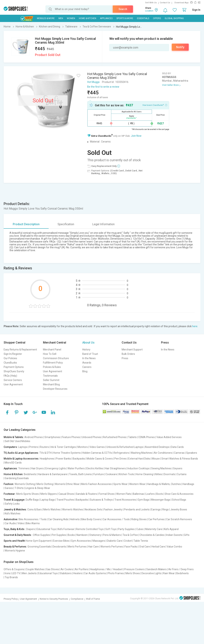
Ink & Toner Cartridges (63, 447)
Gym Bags (144, 500)
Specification (66, 224)
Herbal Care (158, 547)
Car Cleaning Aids (58, 519)
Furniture (99, 474)
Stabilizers (65, 573)
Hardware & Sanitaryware (53, 474)
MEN (61, 18)
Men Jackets (29, 573)
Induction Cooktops (139, 468)
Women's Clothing (25, 484)
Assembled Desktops (157, 447)
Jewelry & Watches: (15, 509)
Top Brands (11, 577)
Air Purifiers (82, 569)
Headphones (47, 459)
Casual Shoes (66, 494)
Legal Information (103, 224)
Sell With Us (151, 3)
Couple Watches (35, 569)
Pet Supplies (59, 535)
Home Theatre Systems (67, 453)
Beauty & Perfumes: (15, 547)
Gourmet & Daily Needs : (18, 535)
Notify (180, 47)
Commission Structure (56, 358)
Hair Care (93, 547)
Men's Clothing (45, 484)
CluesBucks (10, 363)
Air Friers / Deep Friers (181, 569)
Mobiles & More (46, 18)
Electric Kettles (95, 468)
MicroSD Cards (13, 463)
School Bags (179, 500)
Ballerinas (138, 494)
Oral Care (145, 547)
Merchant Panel (52, 350)
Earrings (156, 509)
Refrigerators (121, 453)
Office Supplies (42, 535)
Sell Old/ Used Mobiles (17, 441)
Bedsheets (30, 474)
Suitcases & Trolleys (101, 500)
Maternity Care (154, 529)
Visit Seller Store (170, 85)
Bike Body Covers (91, 519)
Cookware (111, 474)
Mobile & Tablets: (14, 437)
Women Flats (124, 494)
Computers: (11, 447)
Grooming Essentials (39, 547)
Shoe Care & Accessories (179, 494)
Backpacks (79, 459)
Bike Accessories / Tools (33, 519)
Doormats (169, 474)
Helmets (75, 519)
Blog (85, 371)
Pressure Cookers (134, 569)
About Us (88, 343)
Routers (44, 447)
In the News (89, 358)
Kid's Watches (13, 513)
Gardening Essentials (17, 478)
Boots (160, 494)
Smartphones (52, 437)
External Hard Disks (139, 459)
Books (71, 535)
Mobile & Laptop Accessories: (21, 459)
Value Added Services (169, 437)
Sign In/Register (13, 354)
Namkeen (82, 535)
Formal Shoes (107, 494)
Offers (157, 18)
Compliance (77, 599)
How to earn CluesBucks (155, 105)
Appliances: (11, 468)
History (86, 350)
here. (195, 326)
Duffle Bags (32, 500)
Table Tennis (141, 541)
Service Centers (13, 380)
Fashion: (9, 484)
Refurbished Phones (115, 437)
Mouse (156, 459)
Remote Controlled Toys (90, 529)
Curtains (182, 474)
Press (125, 358)
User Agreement (13, 384)
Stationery (95, 535)
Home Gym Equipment (38, 541)
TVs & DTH (45, 453)
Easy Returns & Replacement (20, 350)
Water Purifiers (76, 468)
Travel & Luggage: (14, 500)
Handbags (188, 484)
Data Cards (177, 447)
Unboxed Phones (92, 437)
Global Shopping (174, 18)
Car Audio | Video (14, 523)
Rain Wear (169, 573)
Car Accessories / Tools (116, 519)
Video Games (97, 447)
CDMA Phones (147, 437)
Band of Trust (90, 354)
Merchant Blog (51, 384)
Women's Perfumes (112, 547)
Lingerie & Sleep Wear (38, 488)
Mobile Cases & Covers (100, 459)
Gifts (187, 535)
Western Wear (137, 484)
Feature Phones (71, 437)
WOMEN (71, 18)
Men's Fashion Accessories (96, 484)
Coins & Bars (35, 509)
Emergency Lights (56, 468)
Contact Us (165, 3)
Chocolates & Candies (152, 535)
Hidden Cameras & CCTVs (97, 453)
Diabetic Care (115, 541)
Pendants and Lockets (137, 509)
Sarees (9, 488)
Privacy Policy (11, 599)
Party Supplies (126, 529)
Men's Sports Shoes (28, 494)
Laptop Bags (48, 500)
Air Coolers (67, 569)
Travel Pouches (65, 500)
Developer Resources (55, 389)
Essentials (143, 18)
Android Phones (34, 437)
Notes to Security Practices (54, 599)
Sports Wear (120, 484)
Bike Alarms (33, 523)
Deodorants (59, 547)
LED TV (16, 573)
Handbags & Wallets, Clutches (164, 484)
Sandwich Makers (156, 569)
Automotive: (11, 519)
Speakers (192, 453)
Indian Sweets (174, 535)
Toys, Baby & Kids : (15, 529)
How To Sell (50, 354)
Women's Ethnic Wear (67, 484)
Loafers (150, 494)
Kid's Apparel (171, 529)
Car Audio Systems (95, 573)
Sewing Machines (161, 468)
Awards (87, 363)
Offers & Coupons (14, 569)
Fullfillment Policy (53, 363)
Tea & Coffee (130, 535)
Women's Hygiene (15, 551)
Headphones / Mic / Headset (106, 569)
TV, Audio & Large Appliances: (21, 453)
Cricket (128, 541)
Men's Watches (52, 509)
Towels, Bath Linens (80, 474)
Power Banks (63, 459)
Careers (87, 367)
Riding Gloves (139, 519)
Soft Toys (111, 529)
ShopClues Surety (14, 371)
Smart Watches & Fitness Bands (180, 459)
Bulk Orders (128, 354)
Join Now (136, 136)
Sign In (196, 10)
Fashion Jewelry (113, 509)
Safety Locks (12, 504)
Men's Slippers (49, 494)
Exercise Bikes (61, 541)
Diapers (31, 529)
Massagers (99, 541)
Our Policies (10, 358)
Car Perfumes (156, 519)
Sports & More (125, 18)
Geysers (178, 468)
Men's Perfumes (77, 547)
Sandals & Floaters (86, 494)
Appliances (106, 18)
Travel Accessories (125, 500)
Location (149, 11)
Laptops (23, 447)
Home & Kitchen (88, 18)
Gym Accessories (81, 541)
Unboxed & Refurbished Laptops (125, 447)
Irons (8, 573)
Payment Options (14, 367)
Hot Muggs (93, 82)
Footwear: (10, 494)
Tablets (132, 437)
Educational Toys (46, 529)
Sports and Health (14, 541)
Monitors (83, 447)
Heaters (78, 573)
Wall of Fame (93, 599)
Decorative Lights (151, 573)
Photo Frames (116, 573)
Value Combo (174, 547)
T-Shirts (19, 488)
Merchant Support (132, 350)
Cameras (179, 453)
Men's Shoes (133, 573)
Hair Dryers (37, 468)
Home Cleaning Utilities (149, 474)
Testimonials (50, 376)
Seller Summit (51, 380)
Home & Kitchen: (13, 474)
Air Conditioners (163, 453)
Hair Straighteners (115, 468)
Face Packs (131, 547)
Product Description (26, 224)
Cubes (140, 529)
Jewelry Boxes (179, 509)
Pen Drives (120, 459)
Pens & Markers (112, 535)
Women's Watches (73, 509)
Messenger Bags (161, 500)
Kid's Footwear (66, 529)
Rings (165, 509)
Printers (34, 447)
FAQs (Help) (10, 376)
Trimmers (24, 468)
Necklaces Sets (93, 509)
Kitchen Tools (126, 474)
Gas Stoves (53, 569)
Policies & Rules (52, 367)
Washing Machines (142, 453)
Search (123, 9)
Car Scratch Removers (179, 519)
